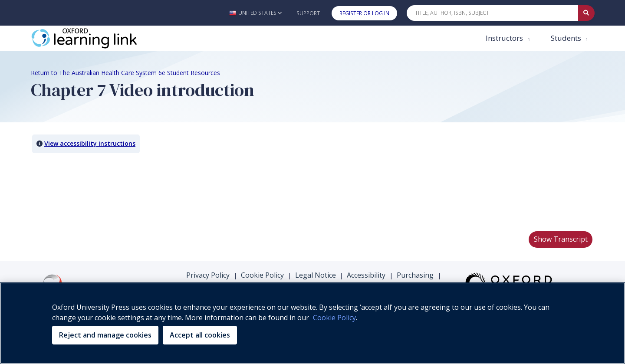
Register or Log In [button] (364, 13)
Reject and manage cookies (105, 335)
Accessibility (366, 275)
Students (567, 38)
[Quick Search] (493, 13)
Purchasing (415, 275)
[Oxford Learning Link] (96, 38)
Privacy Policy (208, 275)
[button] (255, 13)
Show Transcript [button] (561, 239)
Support (308, 13)
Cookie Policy (262, 275)
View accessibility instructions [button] (90, 143)
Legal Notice (316, 275)
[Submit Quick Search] (586, 13)
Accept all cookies (200, 335)
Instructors (505, 38)
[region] (312, 323)
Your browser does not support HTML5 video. (96, 192)
